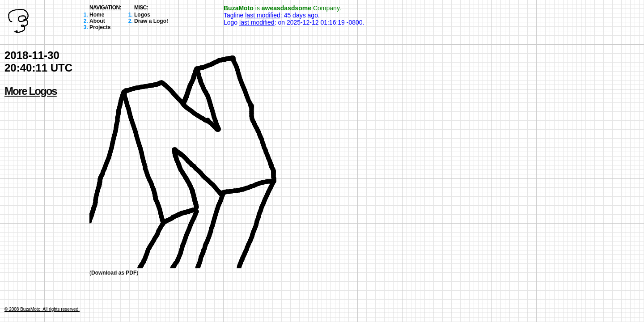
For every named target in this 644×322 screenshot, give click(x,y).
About (97, 21)
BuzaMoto (239, 8)
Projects (100, 27)
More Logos (31, 91)
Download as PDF (114, 273)
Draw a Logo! (151, 21)
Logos (142, 15)
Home (97, 15)
